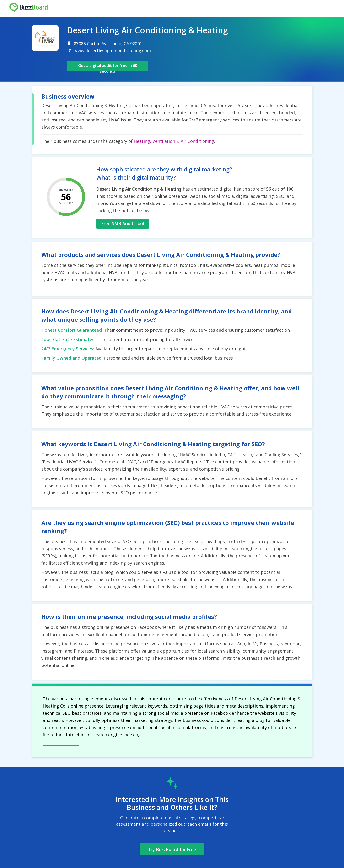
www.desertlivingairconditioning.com (113, 50)
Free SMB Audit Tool (123, 223)
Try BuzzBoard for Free (172, 849)
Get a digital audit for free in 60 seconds (108, 67)
